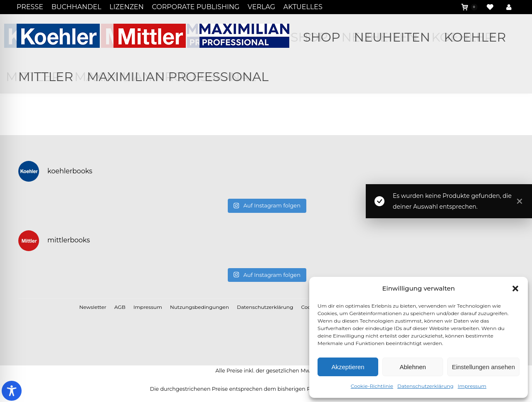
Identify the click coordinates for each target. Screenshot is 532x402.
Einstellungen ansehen (483, 367)
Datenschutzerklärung (425, 386)
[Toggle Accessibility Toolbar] (12, 391)
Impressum (472, 386)
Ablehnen (413, 367)
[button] (515, 289)
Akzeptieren (348, 367)
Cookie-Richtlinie (372, 386)
